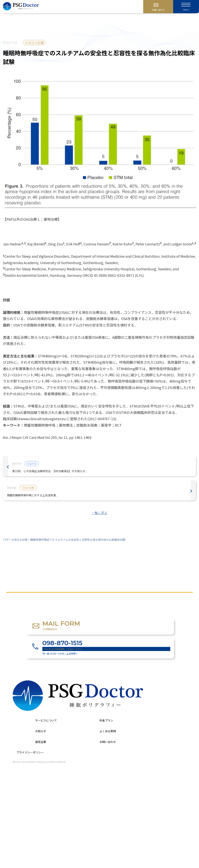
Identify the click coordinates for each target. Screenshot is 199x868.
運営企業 (41, 742)
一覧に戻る (99, 513)
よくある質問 (108, 731)
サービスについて (46, 720)
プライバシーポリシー (30, 752)
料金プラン (106, 720)
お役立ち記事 (34, 43)
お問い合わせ (108, 742)
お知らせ (41, 731)
